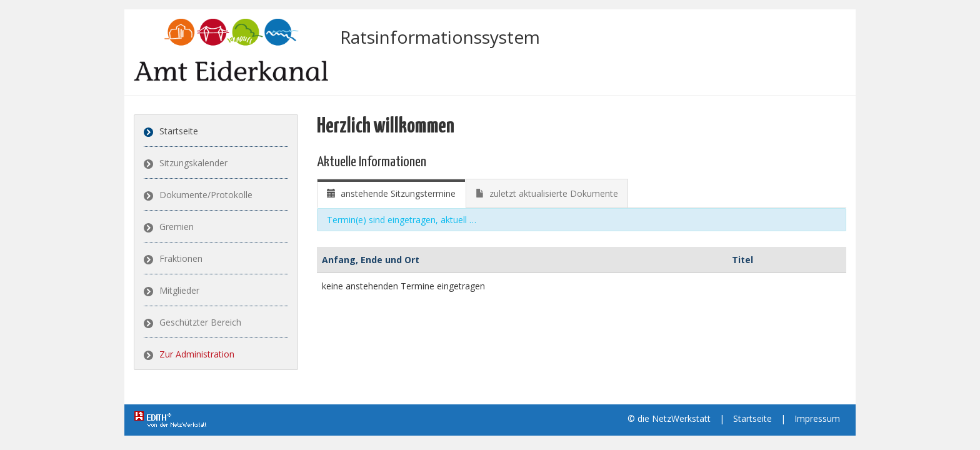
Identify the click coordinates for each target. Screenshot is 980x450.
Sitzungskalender (193, 163)
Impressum (817, 418)
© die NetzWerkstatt (669, 418)
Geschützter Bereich (200, 322)
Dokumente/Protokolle (206, 195)
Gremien (177, 227)
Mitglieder (179, 290)
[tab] (391, 193)
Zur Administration (197, 354)
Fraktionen (181, 258)
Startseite (179, 131)
